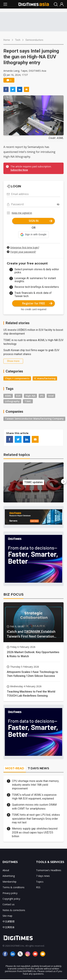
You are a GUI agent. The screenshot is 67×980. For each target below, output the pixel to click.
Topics (40, 882)
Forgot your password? (23, 252)
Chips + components (17, 378)
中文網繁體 (9, 921)
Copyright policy (11, 899)
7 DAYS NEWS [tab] (38, 768)
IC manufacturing (45, 378)
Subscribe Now (19, 170)
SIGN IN (41, 221)
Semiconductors (34, 40)
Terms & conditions (14, 887)
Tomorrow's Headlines (49, 870)
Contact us (9, 904)
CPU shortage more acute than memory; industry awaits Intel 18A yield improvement (36, 785)
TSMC (28, 401)
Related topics (17, 455)
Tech (18, 40)
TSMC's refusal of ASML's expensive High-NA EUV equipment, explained (34, 797)
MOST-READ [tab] (15, 768)
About (6, 870)
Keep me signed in (22, 213)
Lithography (12, 401)
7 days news (43, 876)
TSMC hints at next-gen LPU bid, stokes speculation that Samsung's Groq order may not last (36, 819)
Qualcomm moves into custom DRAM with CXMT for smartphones (34, 807)
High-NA (30, 396)
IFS (42, 396)
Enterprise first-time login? (25, 247)
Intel (51, 396)
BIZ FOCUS (14, 594)
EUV (18, 396)
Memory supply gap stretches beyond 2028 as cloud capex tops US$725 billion (35, 832)
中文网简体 (9, 927)
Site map (7, 916)
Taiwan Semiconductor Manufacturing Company (34, 419)
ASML (8, 396)
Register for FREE (37, 303)
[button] (33, 235)
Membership (9, 882)
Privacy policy (10, 893)
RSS (38, 887)
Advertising (9, 876)
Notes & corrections (14, 910)
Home (7, 40)
